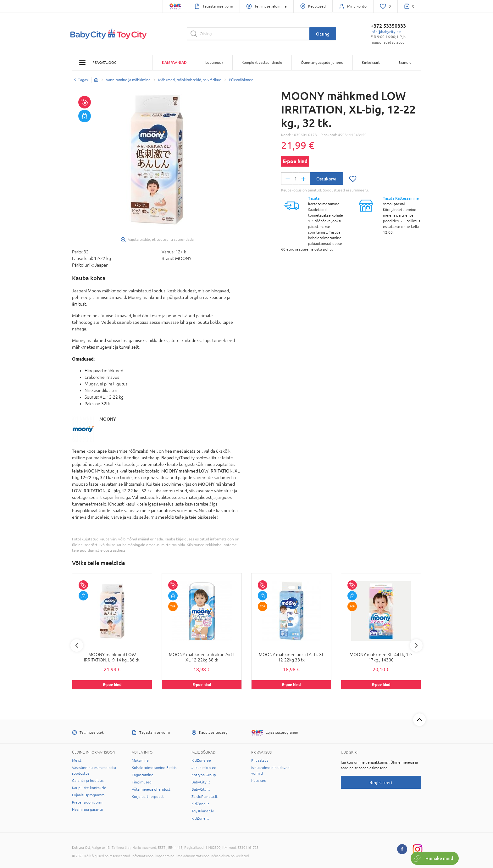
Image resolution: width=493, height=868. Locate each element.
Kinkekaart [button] (371, 63)
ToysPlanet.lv (203, 811)
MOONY (108, 419)
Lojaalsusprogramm (88, 795)
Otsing (323, 34)
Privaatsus (260, 760)
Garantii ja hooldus (88, 781)
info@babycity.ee (386, 32)
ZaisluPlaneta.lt (205, 797)
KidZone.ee (201, 760)
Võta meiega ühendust (151, 789)
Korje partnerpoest (148, 797)
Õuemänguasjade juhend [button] (322, 63)
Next (416, 645)
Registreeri (381, 782)
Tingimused (142, 782)
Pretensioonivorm (87, 802)
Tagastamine (143, 775)
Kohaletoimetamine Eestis (154, 768)
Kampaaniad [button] (174, 62)
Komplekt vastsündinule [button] (262, 63)
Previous (77, 645)
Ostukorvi (326, 179)
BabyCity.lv (201, 789)
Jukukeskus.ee (204, 768)
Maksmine (140, 760)
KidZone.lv (200, 818)
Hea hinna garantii (87, 810)
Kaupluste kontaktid (89, 788)
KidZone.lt (200, 804)
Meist (77, 760)
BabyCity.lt (201, 782)
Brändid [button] (405, 63)
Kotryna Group (204, 775)
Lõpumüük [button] (214, 63)
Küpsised (259, 781)
